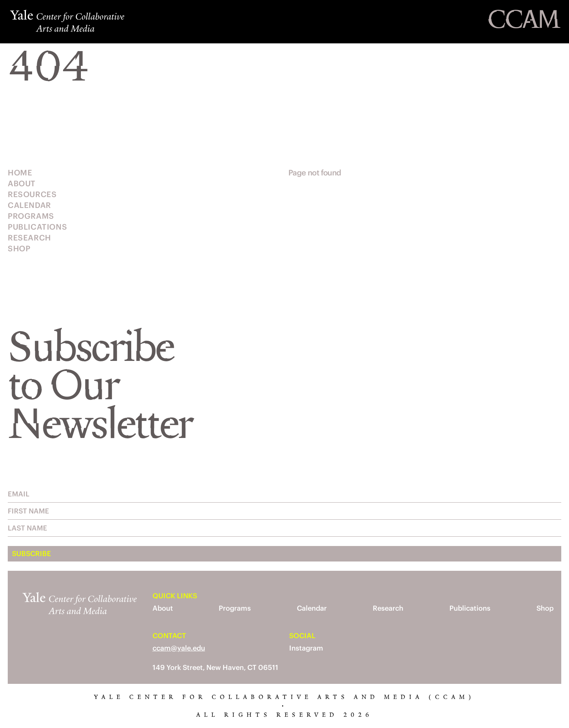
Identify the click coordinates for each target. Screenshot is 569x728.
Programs (31, 216)
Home (20, 173)
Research (29, 238)
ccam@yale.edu (179, 648)
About (22, 183)
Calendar (29, 205)
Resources (32, 194)
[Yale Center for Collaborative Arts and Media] (60, 22)
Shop (19, 248)
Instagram (306, 648)
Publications (37, 227)
